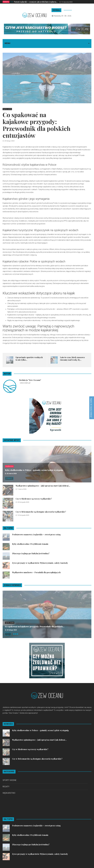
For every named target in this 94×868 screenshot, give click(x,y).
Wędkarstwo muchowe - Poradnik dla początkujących (36, 572)
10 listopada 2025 (23, 515)
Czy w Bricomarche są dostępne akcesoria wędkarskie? (41, 512)
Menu (7, 43)
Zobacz (9, 478)
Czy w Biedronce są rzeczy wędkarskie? (34, 499)
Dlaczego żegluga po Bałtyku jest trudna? (31, 553)
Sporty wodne (7, 109)
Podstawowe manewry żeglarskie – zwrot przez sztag (36, 534)
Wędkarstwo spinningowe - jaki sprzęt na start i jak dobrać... (43, 486)
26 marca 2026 (12, 474)
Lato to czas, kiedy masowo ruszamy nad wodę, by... (72, 359)
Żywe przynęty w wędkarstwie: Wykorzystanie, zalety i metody (40, 563)
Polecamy (6, 2)
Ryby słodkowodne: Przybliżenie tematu (30, 544)
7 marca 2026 (22, 489)
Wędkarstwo (9, 466)
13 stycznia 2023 (67, 2)
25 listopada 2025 (23, 502)
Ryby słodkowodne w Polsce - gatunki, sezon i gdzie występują (34, 470)
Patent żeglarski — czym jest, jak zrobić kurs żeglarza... (36, 2)
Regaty (6, 787)
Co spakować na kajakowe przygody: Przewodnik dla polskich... (35, 626)
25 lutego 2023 (9, 141)
